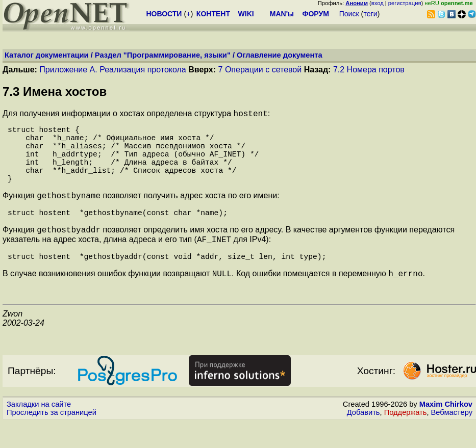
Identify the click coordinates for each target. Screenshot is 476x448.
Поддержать (406, 438)
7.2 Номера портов (369, 70)
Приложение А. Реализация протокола (112, 70)
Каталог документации (47, 55)
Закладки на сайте (39, 430)
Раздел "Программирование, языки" (163, 55)
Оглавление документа (280, 55)
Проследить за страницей (52, 438)
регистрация (405, 3)
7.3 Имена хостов (55, 91)
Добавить (364, 438)
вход (378, 3)
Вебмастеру (452, 438)
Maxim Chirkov (446, 430)
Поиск (349, 14)
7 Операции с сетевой (260, 70)
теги (371, 14)
